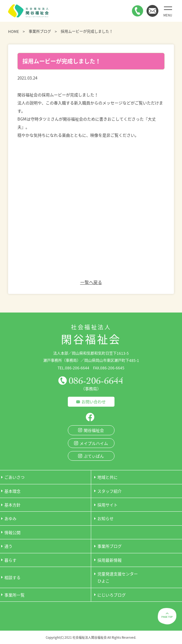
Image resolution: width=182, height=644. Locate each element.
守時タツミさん (45, 119)
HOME (14, 31)
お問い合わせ (94, 402)
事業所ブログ (40, 31)
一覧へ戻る (91, 282)
